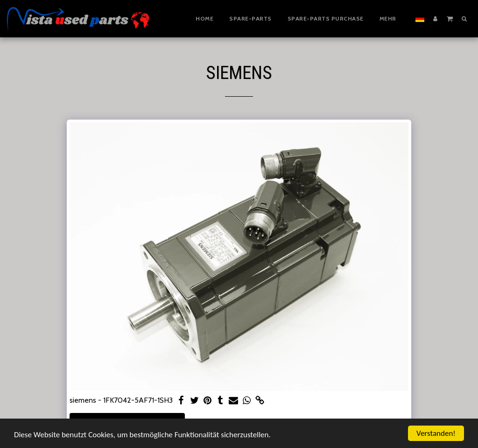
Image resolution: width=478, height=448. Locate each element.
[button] (450, 18)
